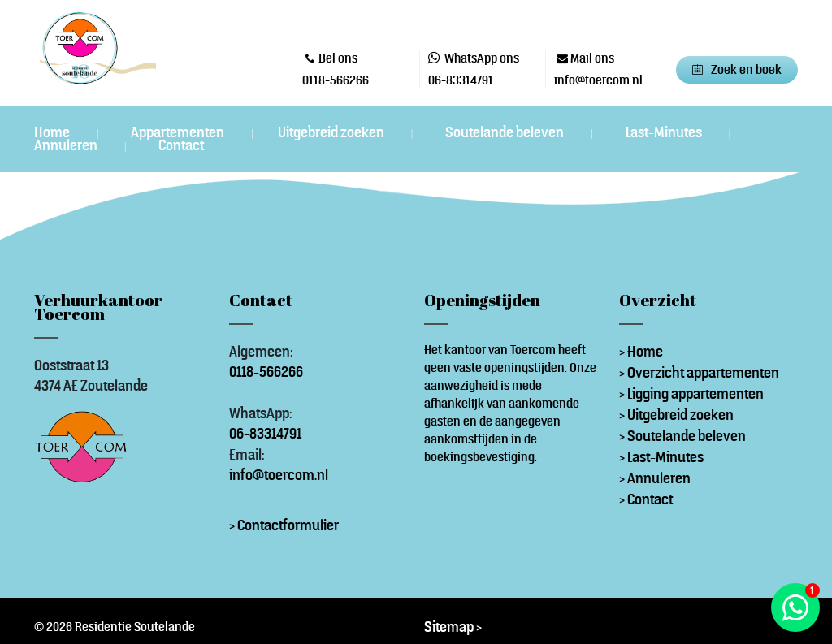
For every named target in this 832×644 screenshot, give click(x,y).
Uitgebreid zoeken (332, 132)
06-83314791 (461, 80)
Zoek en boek (746, 69)
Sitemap (449, 627)
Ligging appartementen (695, 393)
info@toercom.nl (279, 475)
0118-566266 (336, 80)
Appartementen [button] (179, 132)
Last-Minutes (665, 132)
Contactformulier (288, 525)
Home (53, 132)
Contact (181, 145)
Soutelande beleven (506, 132)
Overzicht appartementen (703, 372)
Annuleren (67, 145)
